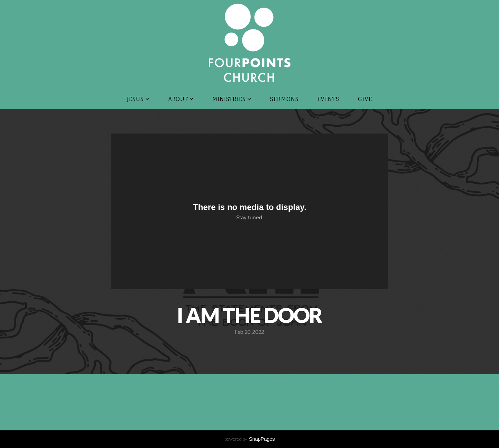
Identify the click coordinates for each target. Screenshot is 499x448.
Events (329, 99)
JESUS (138, 99)
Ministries (232, 99)
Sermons (284, 99)
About (181, 99)
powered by (250, 439)
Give (365, 99)
